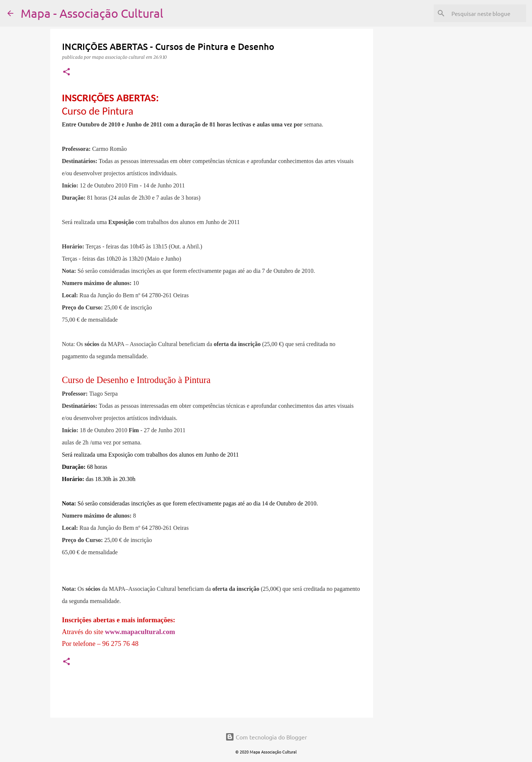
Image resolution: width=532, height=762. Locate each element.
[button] (66, 72)
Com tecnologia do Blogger (266, 737)
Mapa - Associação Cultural (92, 13)
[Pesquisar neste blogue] (487, 13)
